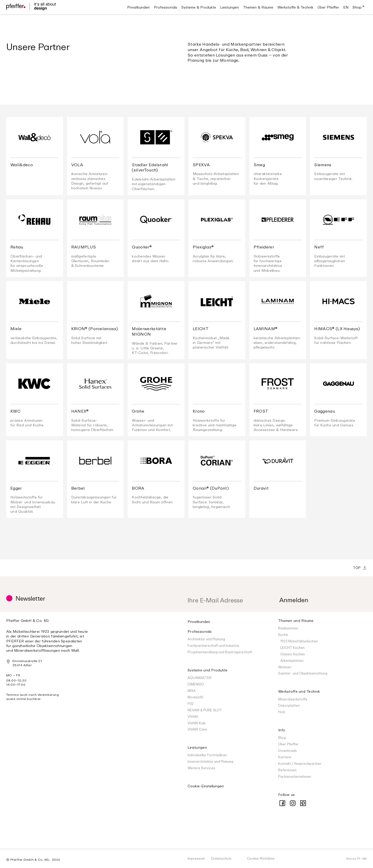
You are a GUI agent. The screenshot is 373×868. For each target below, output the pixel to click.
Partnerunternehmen (295, 776)
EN (346, 7)
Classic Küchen (293, 654)
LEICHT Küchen (292, 648)
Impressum (196, 858)
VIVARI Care (197, 729)
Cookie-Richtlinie (261, 858)
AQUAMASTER (200, 678)
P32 (191, 704)
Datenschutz (221, 858)
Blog (282, 738)
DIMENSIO (196, 684)
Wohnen (285, 667)
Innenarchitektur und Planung (210, 761)
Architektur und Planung (206, 639)
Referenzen (287, 770)
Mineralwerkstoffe (293, 699)
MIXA (192, 691)
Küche (283, 635)
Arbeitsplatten (292, 661)
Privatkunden (199, 622)
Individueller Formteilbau (207, 755)
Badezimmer (288, 628)
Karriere (285, 757)
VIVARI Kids (197, 723)
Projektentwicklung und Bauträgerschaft (220, 652)
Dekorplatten (289, 705)
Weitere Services (201, 768)
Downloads (288, 751)
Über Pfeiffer (288, 744)
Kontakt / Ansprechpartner (300, 763)
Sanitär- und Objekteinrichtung (303, 673)
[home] (31, 7)
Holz (282, 712)
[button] (166, 7)
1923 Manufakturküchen (299, 641)
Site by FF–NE (356, 859)
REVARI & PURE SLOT (205, 710)
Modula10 (195, 697)
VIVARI (193, 717)
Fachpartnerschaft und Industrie (213, 645)
